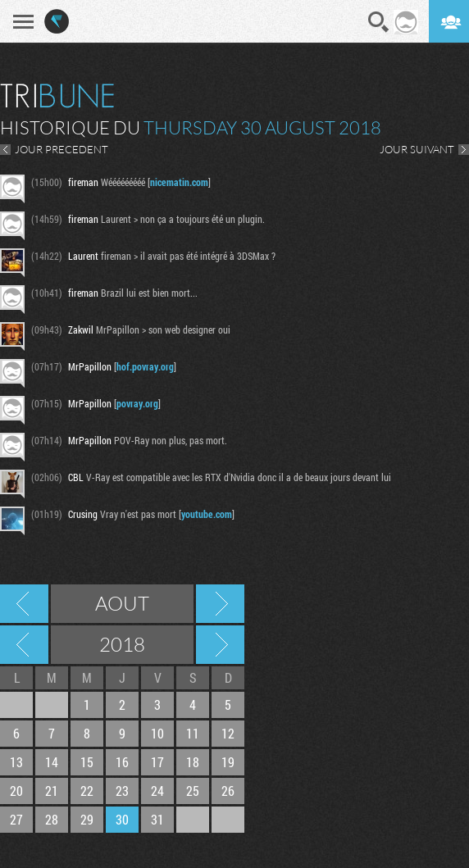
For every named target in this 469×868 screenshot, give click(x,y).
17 (157, 762)
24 (157, 791)
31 (157, 819)
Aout (122, 603)
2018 (122, 644)
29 (87, 819)
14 (52, 762)
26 (228, 791)
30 (122, 819)
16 (122, 762)
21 (52, 791)
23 (122, 791)
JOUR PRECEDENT (61, 149)
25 (193, 791)
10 (157, 733)
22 (87, 791)
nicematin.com (179, 182)
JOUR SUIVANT (417, 149)
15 (87, 762)
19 (228, 762)
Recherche (379, 22)
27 (16, 819)
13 (16, 762)
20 (16, 791)
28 (52, 819)
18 (193, 762)
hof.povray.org (145, 366)
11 (193, 733)
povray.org (137, 403)
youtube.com (207, 514)
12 (228, 733)
